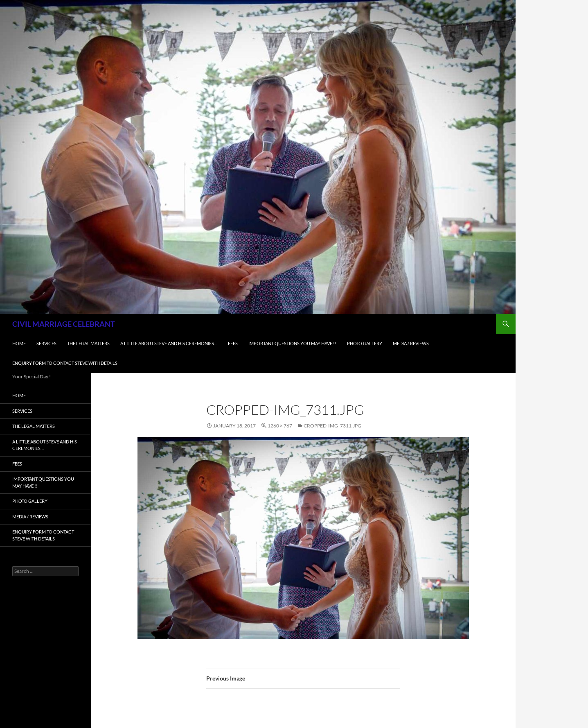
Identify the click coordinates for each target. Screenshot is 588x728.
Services (46, 343)
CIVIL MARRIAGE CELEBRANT (64, 324)
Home (19, 343)
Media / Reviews (411, 343)
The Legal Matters (88, 343)
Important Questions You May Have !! (292, 343)
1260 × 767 (280, 426)
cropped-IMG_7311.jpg (332, 426)
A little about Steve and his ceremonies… (169, 343)
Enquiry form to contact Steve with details (65, 363)
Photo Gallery (365, 343)
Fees (233, 343)
